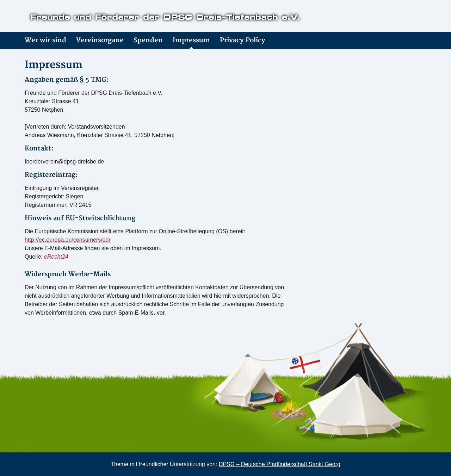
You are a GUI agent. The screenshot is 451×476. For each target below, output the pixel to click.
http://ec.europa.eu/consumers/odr (68, 240)
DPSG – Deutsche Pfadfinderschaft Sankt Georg (280, 464)
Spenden (148, 40)
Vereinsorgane (100, 40)
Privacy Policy (243, 40)
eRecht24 (56, 257)
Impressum (191, 40)
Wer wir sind (45, 40)
